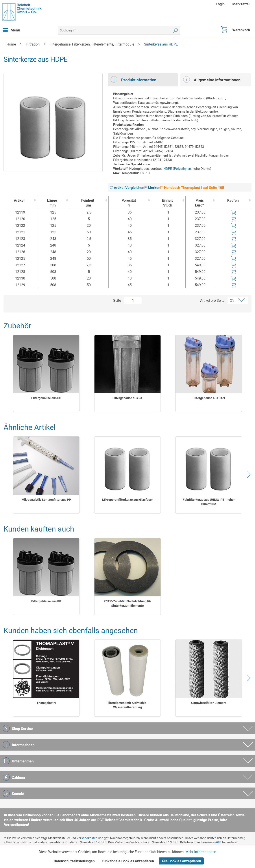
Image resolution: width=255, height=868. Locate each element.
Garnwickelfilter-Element (209, 703)
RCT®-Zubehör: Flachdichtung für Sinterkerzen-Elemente (127, 603)
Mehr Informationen (201, 852)
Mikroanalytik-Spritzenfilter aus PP (46, 500)
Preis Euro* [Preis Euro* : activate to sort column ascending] (200, 203)
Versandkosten (87, 838)
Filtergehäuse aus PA (127, 398)
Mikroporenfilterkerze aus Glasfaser (127, 500)
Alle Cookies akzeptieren (181, 861)
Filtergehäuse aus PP (46, 398)
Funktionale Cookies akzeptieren (128, 861)
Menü (11, 29)
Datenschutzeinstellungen (74, 861)
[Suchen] (176, 30)
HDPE (168, 169)
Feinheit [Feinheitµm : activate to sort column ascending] (88, 203)
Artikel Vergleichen (127, 188)
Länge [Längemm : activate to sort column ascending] (52, 203)
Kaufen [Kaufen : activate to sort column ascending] (233, 200)
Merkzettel (241, 4)
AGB (218, 842)
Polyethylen (182, 169)
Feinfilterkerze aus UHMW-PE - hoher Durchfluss (209, 502)
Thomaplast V (46, 703)
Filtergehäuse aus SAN (209, 398)
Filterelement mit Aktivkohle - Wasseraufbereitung (127, 705)
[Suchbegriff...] (119, 30)
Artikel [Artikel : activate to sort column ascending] (19, 200)
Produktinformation (133, 79)
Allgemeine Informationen (212, 79)
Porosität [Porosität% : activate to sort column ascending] (129, 203)
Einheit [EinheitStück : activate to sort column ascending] (167, 203)
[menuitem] (221, 4)
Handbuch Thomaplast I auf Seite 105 (192, 188)
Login (220, 4)
